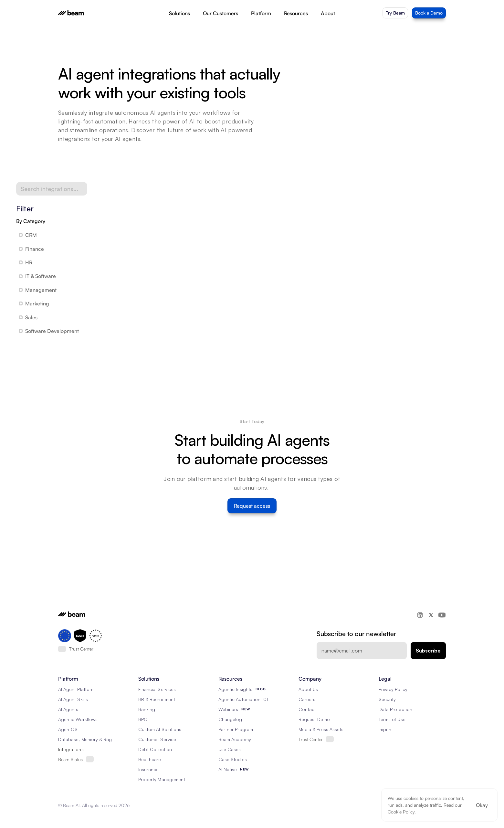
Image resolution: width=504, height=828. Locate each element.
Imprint (386, 729)
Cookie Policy (401, 812)
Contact (307, 709)
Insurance (148, 769)
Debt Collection (155, 749)
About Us (308, 689)
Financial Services (157, 689)
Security (387, 699)
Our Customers (220, 13)
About (328, 13)
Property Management (162, 779)
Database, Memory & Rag (85, 739)
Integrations (71, 749)
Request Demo (314, 719)
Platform (261, 13)
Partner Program (236, 729)
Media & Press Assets (321, 729)
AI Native (228, 769)
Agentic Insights (235, 689)
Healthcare (150, 759)
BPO (143, 719)
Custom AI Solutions (160, 729)
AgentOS (68, 729)
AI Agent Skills (73, 699)
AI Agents (68, 709)
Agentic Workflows (78, 719)
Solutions (179, 13)
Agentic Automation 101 (243, 699)
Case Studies (233, 759)
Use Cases (230, 749)
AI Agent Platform (76, 689)
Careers (307, 699)
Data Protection (395, 709)
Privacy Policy (393, 689)
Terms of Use (392, 719)
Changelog (230, 719)
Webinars (228, 709)
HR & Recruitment (157, 699)
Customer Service (157, 739)
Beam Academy (235, 739)
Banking (147, 709)
